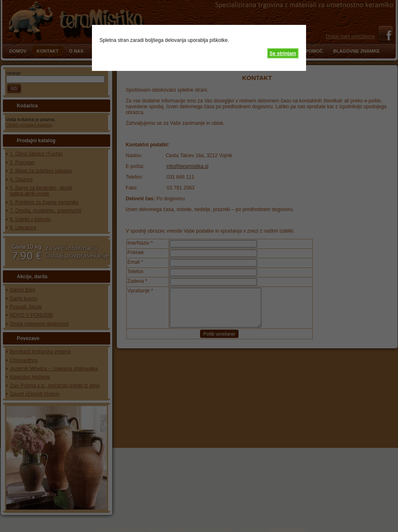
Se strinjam (283, 53)
